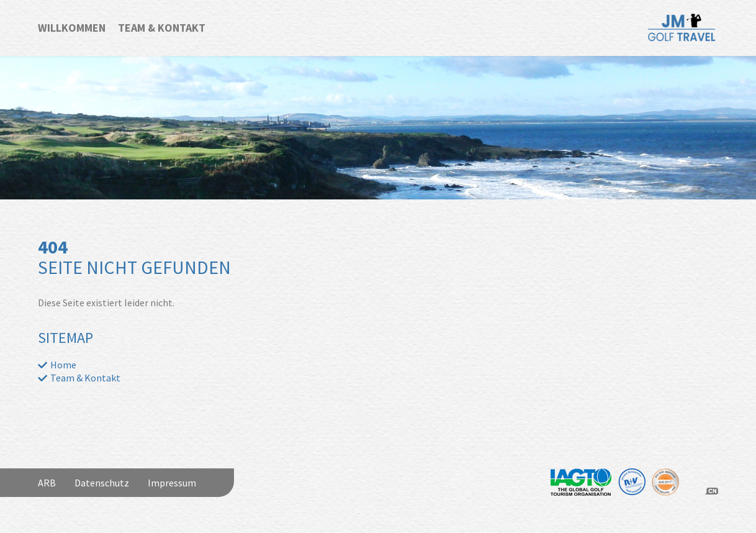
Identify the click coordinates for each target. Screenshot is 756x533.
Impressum (172, 483)
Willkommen (72, 28)
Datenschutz (102, 483)
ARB (47, 483)
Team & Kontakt (162, 28)
